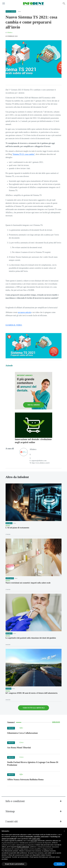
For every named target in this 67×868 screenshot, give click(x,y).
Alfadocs (10, 33)
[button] (64, 835)
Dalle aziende (11, 11)
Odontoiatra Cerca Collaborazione (22, 733)
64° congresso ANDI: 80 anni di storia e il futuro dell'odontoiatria (32, 693)
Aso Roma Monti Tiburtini (19, 748)
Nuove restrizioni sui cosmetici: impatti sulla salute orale (28, 583)
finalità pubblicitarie (23, 851)
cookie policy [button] (36, 843)
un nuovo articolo (24, 312)
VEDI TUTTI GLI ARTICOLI (34, 708)
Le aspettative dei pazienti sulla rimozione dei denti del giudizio (31, 638)
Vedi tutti (56, 722)
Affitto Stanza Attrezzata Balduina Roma (25, 779)
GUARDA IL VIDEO (14, 325)
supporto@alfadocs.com (39, 461)
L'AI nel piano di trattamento (17, 528)
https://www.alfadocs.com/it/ (41, 463)
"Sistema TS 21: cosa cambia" (24, 154)
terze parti (34, 845)
